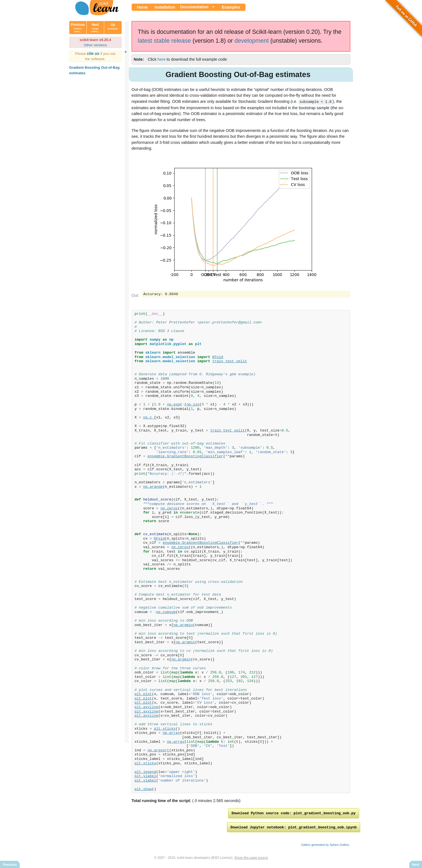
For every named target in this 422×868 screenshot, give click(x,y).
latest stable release (164, 41)
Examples (231, 7)
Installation (165, 7)
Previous (78, 28)
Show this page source (251, 859)
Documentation (194, 7)
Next (95, 28)
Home (143, 7)
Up (113, 26)
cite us (94, 53)
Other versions (95, 45)
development (252, 41)
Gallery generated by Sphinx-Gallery (325, 846)
